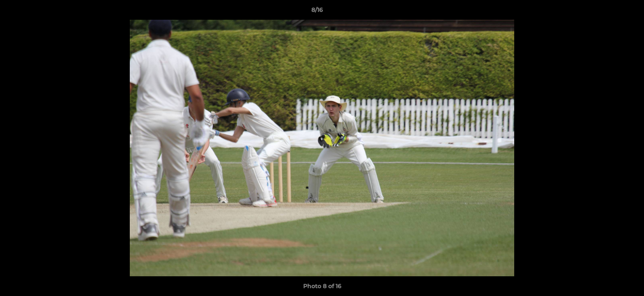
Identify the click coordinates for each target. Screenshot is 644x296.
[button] (609, 12)
